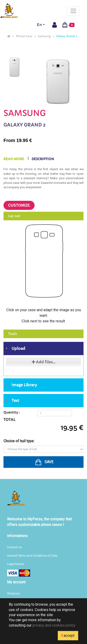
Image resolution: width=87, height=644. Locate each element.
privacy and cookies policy (54, 625)
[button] (43, 462)
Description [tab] (43, 159)
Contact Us (14, 547)
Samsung (44, 36)
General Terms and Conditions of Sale (32, 556)
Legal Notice (15, 564)
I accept (68, 636)
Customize (19, 205)
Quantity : (12, 412)
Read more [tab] (14, 159)
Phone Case (24, 36)
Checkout (13, 593)
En (39, 25)
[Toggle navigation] (73, 11)
